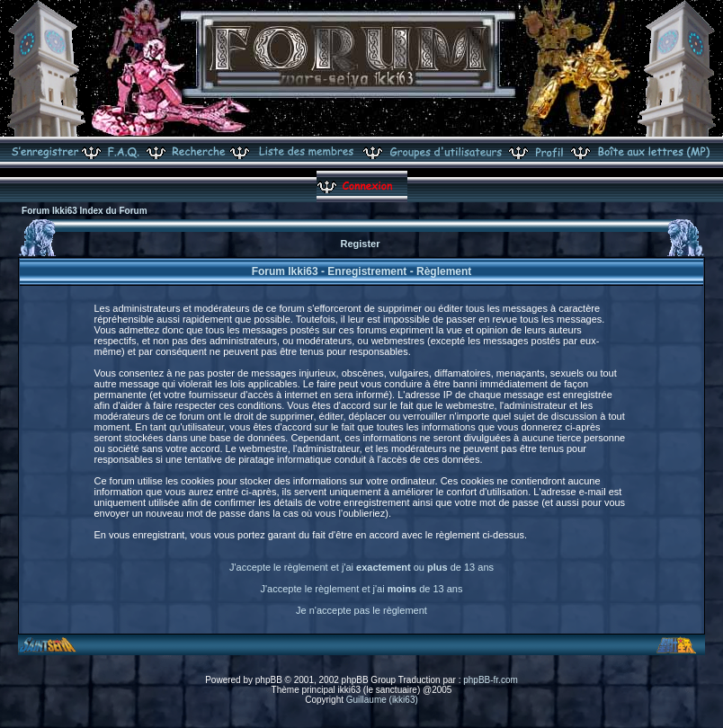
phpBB (269, 680)
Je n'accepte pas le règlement (361, 610)
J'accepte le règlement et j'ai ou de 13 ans (361, 567)
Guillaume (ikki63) (382, 700)
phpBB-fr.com (491, 680)
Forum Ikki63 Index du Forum (84, 211)
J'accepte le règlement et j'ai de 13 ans (362, 589)
